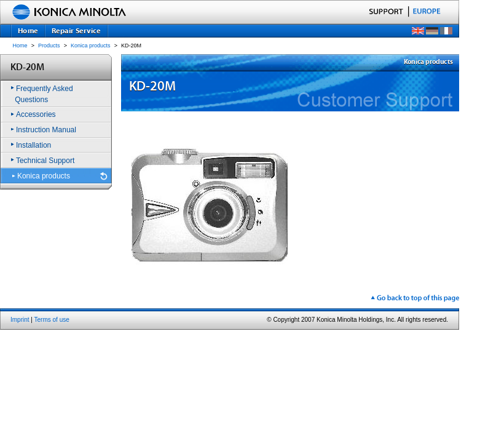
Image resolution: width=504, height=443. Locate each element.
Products (49, 46)
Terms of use (52, 320)
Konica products (91, 46)
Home (20, 46)
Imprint (20, 320)
